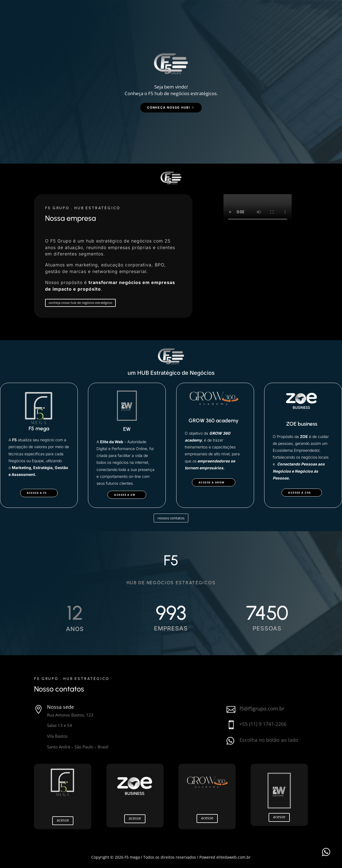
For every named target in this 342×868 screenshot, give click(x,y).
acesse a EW (125, 495)
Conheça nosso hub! (169, 108)
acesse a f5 (37, 493)
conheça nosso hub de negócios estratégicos (80, 303)
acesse (63, 820)
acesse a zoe (299, 493)
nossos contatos (171, 518)
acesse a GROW (212, 482)
